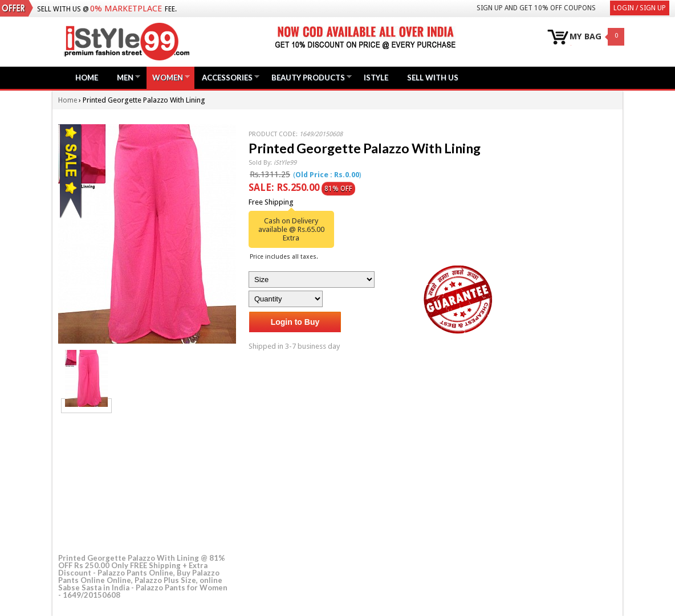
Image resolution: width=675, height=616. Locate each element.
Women (168, 77)
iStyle (376, 77)
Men (125, 77)
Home (87, 77)
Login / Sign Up (640, 8)
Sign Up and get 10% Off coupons (536, 8)
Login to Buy (295, 322)
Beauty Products (308, 77)
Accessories (227, 77)
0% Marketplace (126, 9)
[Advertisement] (144, 482)
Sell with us (433, 77)
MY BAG (585, 37)
